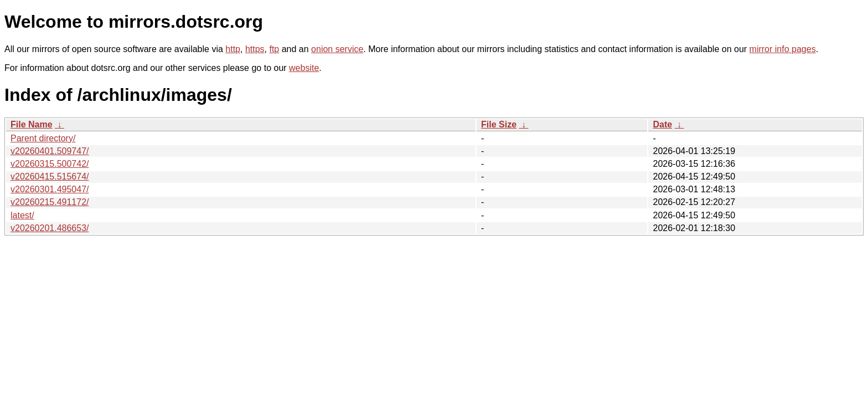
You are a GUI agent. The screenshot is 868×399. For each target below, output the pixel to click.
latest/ (22, 215)
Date (662, 124)
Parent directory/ (43, 138)
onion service (337, 49)
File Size (499, 124)
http (233, 49)
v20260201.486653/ (50, 228)
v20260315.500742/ (50, 164)
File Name (32, 124)
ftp (274, 49)
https (255, 49)
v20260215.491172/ (50, 202)
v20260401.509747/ (50, 151)
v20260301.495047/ (50, 189)
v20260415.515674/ (50, 177)
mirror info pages (783, 49)
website (304, 68)
